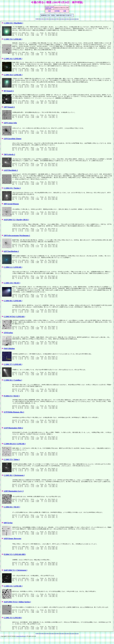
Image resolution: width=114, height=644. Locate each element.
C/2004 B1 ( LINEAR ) (13, 306)
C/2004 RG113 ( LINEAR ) (15, 450)
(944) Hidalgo (9, 354)
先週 (49, 11)
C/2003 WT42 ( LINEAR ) (14, 321)
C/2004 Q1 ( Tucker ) (12, 192)
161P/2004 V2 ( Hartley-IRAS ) (16, 224)
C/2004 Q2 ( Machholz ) (13, 23)
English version (49, 7)
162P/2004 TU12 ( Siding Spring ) (17, 608)
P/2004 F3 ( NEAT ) (12, 402)
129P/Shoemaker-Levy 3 (14, 497)
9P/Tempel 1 (9, 94)
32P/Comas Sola (10, 126)
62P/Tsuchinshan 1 (11, 256)
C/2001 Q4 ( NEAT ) (12, 287)
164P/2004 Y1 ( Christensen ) (15, 577)
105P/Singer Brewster (13, 545)
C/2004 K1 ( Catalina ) (13, 386)
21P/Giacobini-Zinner (13, 142)
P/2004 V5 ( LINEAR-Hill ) (15, 561)
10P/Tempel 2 (9, 111)
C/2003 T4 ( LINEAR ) (13, 40)
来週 (65, 11)
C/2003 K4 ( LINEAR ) (13, 77)
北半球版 (57, 11)
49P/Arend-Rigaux (11, 208)
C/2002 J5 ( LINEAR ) (13, 624)
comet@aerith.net (21, 643)
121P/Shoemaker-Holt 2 (13, 434)
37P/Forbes (8, 338)
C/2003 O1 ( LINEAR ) (13, 592)
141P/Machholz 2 (11, 174)
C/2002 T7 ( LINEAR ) (13, 370)
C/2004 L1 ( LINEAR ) (13, 271)
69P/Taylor (8, 529)
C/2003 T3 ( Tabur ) (12, 466)
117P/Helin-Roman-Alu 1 (14, 418)
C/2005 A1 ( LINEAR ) (13, 60)
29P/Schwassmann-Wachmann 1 (17, 240)
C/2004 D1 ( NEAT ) (12, 513)
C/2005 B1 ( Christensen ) (14, 482)
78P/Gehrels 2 (9, 158)
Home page (48, 8)
